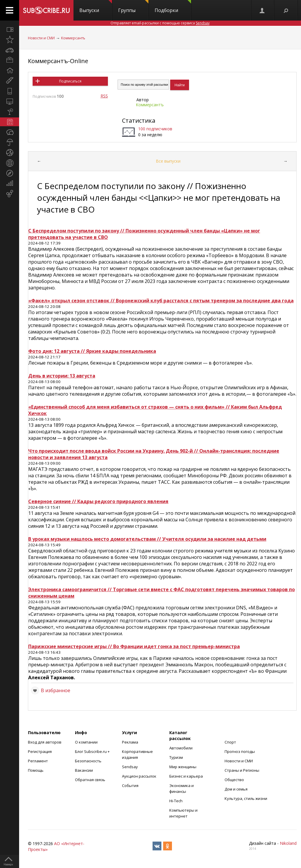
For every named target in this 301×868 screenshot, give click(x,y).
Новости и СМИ (41, 38)
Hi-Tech (176, 801)
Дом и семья (236, 789)
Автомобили (181, 748)
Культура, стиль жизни (246, 798)
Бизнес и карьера (186, 776)
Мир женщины (183, 767)
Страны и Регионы (242, 770)
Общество (234, 780)
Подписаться (70, 81)
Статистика (139, 120)
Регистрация (40, 751)
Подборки (173, 7)
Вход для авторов (45, 742)
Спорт (230, 742)
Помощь (36, 770)
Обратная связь (90, 780)
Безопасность (88, 761)
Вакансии (84, 770)
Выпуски (96, 7)
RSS (104, 96)
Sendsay (130, 767)
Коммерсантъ (73, 38)
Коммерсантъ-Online (58, 61)
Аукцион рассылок (139, 776)
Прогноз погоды (240, 751)
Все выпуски (168, 161)
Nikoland (288, 843)
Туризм (176, 757)
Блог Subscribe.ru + (93, 751)
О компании (86, 742)
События (130, 786)
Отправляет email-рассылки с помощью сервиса (160, 23)
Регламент (38, 761)
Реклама (130, 742)
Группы (133, 7)
